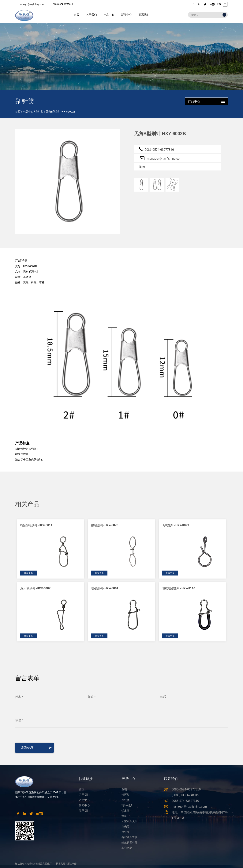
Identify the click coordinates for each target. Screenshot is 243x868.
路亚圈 (125, 832)
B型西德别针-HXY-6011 (36, 525)
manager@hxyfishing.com (32, 4)
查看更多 (28, 573)
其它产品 (127, 848)
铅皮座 (125, 811)
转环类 (125, 795)
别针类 (39, 112)
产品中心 (109, 15)
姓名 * (19, 697)
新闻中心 (126, 15)
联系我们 (144, 15)
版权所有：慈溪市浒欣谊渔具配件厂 (33, 864)
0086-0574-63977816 (63, 4)
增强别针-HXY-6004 (105, 588)
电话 (163, 697)
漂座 (124, 816)
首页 (77, 15)
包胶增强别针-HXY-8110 (179, 588)
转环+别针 (128, 805)
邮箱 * (92, 697)
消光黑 (125, 827)
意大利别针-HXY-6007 (35, 588)
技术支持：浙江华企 (66, 864)
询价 (142, 167)
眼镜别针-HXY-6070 (105, 525)
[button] (215, 495)
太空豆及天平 (129, 821)
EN (219, 4)
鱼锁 (124, 789)
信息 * (19, 720)
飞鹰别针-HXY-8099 (176, 525)
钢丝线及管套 (129, 837)
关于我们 (92, 15)
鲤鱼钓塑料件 (129, 843)
